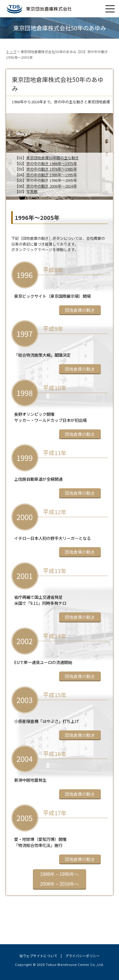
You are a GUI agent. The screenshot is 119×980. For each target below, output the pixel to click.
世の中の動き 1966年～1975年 (52, 163)
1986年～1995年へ (59, 874)
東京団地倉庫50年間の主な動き (53, 158)
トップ (11, 52)
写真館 (32, 191)
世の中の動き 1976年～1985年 (52, 169)
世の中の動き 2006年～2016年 (52, 186)
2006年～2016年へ (59, 884)
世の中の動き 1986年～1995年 (52, 175)
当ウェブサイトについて (38, 956)
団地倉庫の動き (80, 310)
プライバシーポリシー (82, 956)
